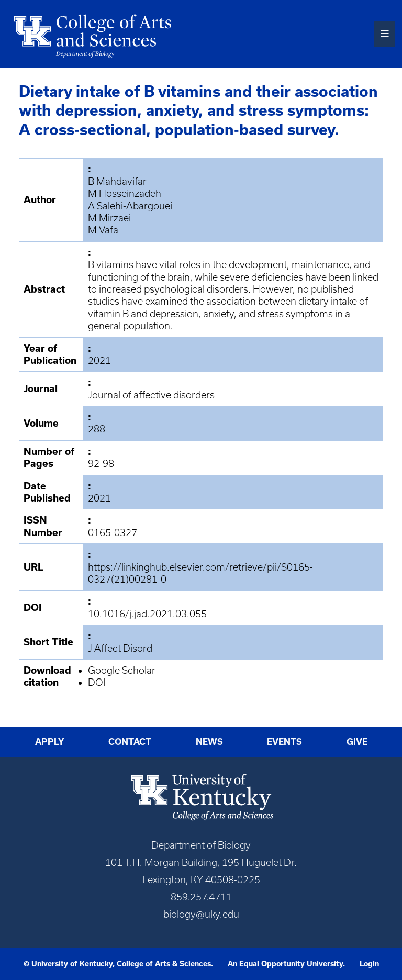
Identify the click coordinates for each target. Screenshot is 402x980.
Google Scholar (122, 670)
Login (369, 964)
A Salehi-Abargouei (130, 206)
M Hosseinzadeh (125, 193)
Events (284, 742)
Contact (130, 742)
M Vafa (103, 230)
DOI (97, 682)
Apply (50, 742)
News (209, 742)
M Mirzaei (109, 218)
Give (357, 742)
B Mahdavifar (117, 181)
